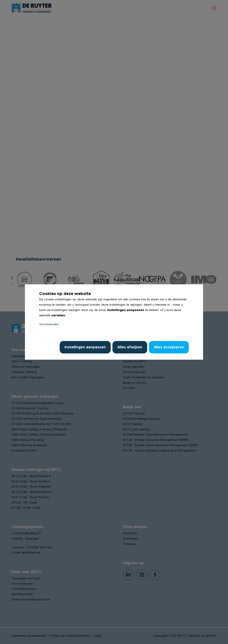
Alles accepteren (169, 347)
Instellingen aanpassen (85, 347)
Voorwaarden (49, 324)
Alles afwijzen (130, 347)
